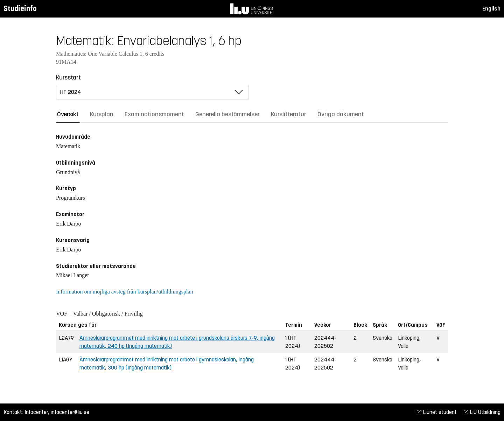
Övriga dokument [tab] (341, 114)
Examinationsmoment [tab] (154, 114)
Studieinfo (20, 9)
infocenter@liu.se (70, 412)
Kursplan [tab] (102, 114)
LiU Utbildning (482, 412)
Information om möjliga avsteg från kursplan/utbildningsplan (124, 292)
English (491, 9)
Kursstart (68, 77)
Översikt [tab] (68, 114)
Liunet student (437, 412)
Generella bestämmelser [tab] (227, 114)
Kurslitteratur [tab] (289, 114)
